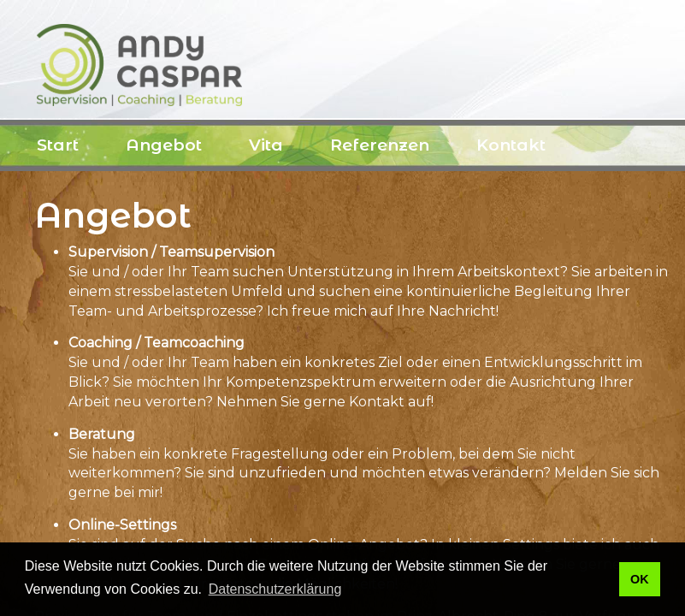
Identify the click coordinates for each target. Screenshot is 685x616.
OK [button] (640, 579)
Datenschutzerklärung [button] (275, 589)
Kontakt (511, 145)
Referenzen (380, 145)
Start (58, 145)
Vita (266, 145)
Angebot (164, 145)
